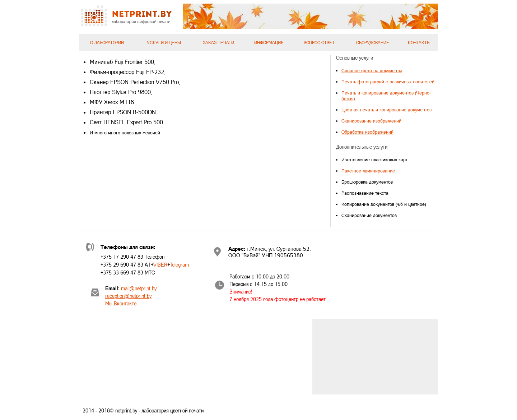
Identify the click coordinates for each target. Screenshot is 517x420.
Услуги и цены (164, 43)
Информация (269, 43)
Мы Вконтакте (121, 303)
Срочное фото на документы (372, 70)
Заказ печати (218, 43)
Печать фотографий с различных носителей (388, 82)
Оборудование (373, 43)
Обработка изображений (367, 132)
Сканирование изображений (371, 121)
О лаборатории (107, 43)
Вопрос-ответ (319, 43)
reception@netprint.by (128, 296)
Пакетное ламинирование (368, 171)
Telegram (179, 265)
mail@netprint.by (139, 288)
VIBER (160, 265)
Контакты (419, 43)
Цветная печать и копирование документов (386, 110)
